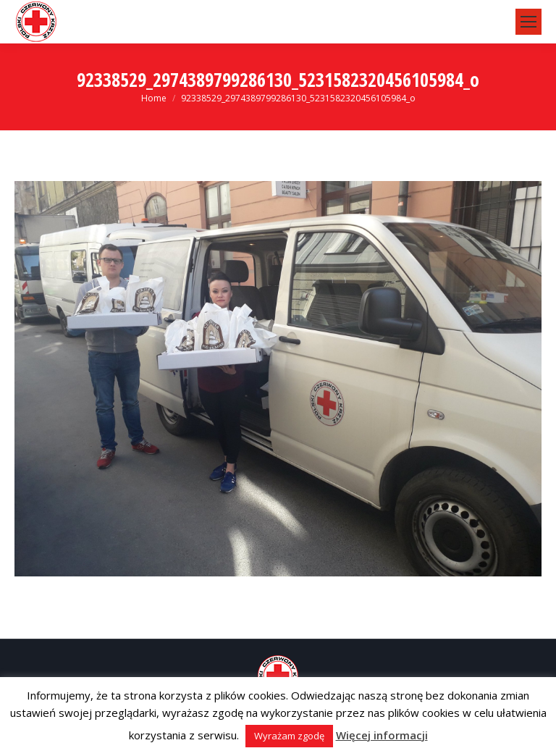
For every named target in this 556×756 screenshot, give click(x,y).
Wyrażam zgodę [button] (289, 736)
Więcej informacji (382, 735)
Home (154, 98)
